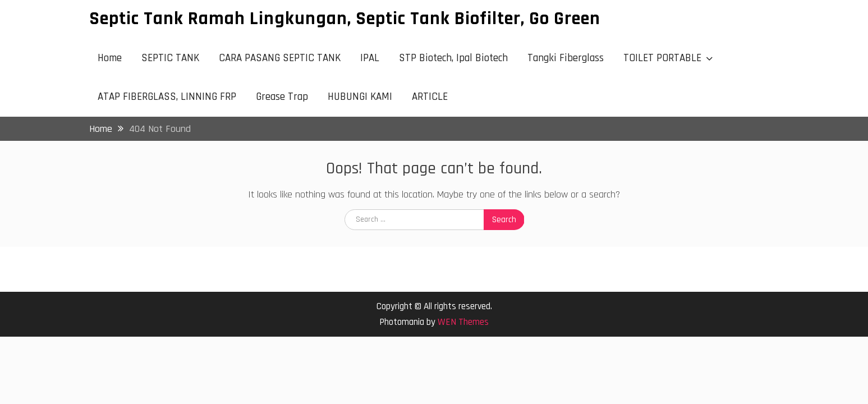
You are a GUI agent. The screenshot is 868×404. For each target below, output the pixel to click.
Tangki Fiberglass (566, 58)
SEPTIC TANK (170, 58)
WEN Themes (463, 322)
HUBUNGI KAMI (360, 97)
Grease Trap (282, 97)
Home (110, 58)
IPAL (370, 58)
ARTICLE (430, 97)
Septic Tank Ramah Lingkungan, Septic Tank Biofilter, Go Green (345, 19)
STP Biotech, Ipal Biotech (453, 58)
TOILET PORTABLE (662, 58)
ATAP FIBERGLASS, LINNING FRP (167, 97)
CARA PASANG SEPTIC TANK (280, 58)
